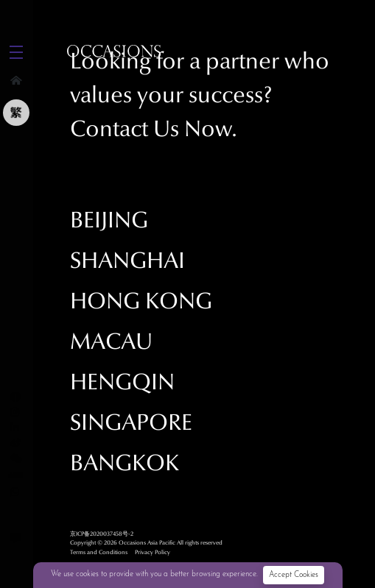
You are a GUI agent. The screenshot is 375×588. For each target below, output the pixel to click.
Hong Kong (141, 301)
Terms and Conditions (99, 552)
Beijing (109, 220)
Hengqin (122, 382)
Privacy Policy (153, 552)
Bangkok (125, 463)
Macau (111, 342)
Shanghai (127, 261)
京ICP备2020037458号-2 (102, 534)
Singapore (131, 423)
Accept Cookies (294, 575)
